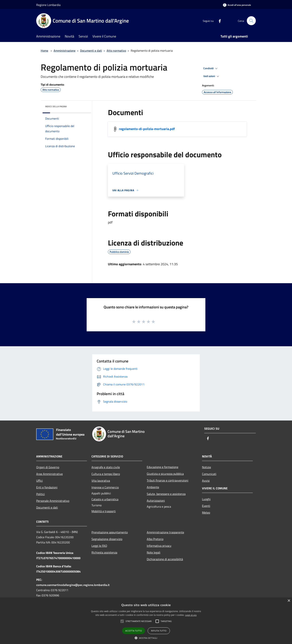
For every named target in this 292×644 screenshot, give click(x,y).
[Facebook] (218, 21)
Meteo (206, 512)
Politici (41, 494)
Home (44, 51)
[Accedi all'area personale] (237, 5)
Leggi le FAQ (99, 546)
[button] (139, 621)
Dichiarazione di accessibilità (165, 559)
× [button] (289, 601)
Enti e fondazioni (47, 487)
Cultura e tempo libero (106, 474)
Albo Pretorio (155, 539)
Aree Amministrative (49, 474)
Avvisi (206, 481)
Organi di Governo (48, 467)
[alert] (146, 621)
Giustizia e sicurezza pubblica (165, 474)
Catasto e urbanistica (105, 499)
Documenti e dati (91, 51)
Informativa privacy (159, 546)
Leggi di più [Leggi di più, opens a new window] (191, 615)
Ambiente (153, 487)
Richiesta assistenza (104, 552)
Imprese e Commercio (105, 487)
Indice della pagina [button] (56, 106)
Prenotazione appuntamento (110, 532)
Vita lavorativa (101, 481)
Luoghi (206, 499)
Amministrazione (65, 51)
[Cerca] (251, 21)
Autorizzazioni (156, 501)
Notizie (206, 467)
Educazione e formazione (163, 467)
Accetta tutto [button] (134, 631)
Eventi (206, 506)
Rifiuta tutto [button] (159, 631)
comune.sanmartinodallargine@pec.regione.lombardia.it (73, 585)
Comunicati (209, 474)
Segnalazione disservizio (107, 539)
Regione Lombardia (48, 5)
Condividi (211, 68)
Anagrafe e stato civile (106, 467)
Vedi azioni (212, 76)
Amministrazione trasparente (165, 532)
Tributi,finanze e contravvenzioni (168, 480)
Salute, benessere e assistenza (166, 494)
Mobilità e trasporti (104, 511)
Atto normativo (116, 51)
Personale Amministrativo (53, 501)
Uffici (39, 481)
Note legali (154, 552)
